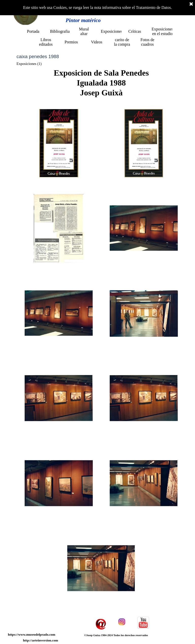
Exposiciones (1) (29, 64)
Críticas (135, 31)
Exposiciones (112, 31)
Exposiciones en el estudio (162, 31)
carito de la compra (122, 42)
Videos (96, 42)
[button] (59, 143)
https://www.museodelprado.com (32, 634)
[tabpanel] (101, 83)
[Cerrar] (191, 4)
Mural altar (84, 31)
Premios (71, 42)
